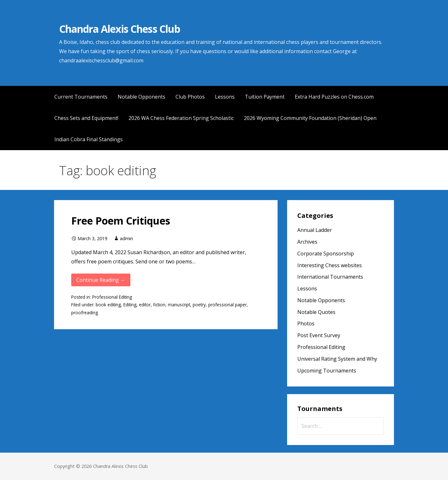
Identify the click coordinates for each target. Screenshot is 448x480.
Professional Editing (112, 297)
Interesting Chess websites (330, 265)
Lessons (225, 97)
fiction (159, 305)
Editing (130, 305)
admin (126, 238)
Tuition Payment (265, 97)
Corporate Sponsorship (326, 254)
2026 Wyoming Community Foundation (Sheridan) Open (310, 118)
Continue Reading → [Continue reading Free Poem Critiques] (101, 280)
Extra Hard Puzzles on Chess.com (334, 97)
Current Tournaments (81, 97)
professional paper (227, 305)
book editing (108, 305)
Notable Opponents (141, 97)
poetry (199, 305)
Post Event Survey (319, 335)
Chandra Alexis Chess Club (120, 29)
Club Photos (190, 97)
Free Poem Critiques (121, 221)
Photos (306, 323)
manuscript (179, 305)
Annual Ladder (315, 230)
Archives (307, 242)
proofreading (85, 313)
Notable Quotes (316, 312)
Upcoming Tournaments (327, 371)
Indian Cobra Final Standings (89, 139)
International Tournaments (330, 277)
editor (145, 305)
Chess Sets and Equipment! (86, 118)
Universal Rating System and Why (337, 359)
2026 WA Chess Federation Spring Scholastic (181, 118)
